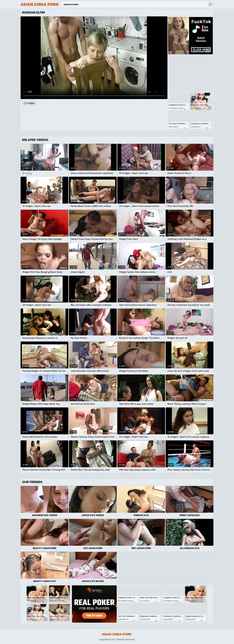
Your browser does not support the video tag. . (94, 58)
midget (31, 103)
